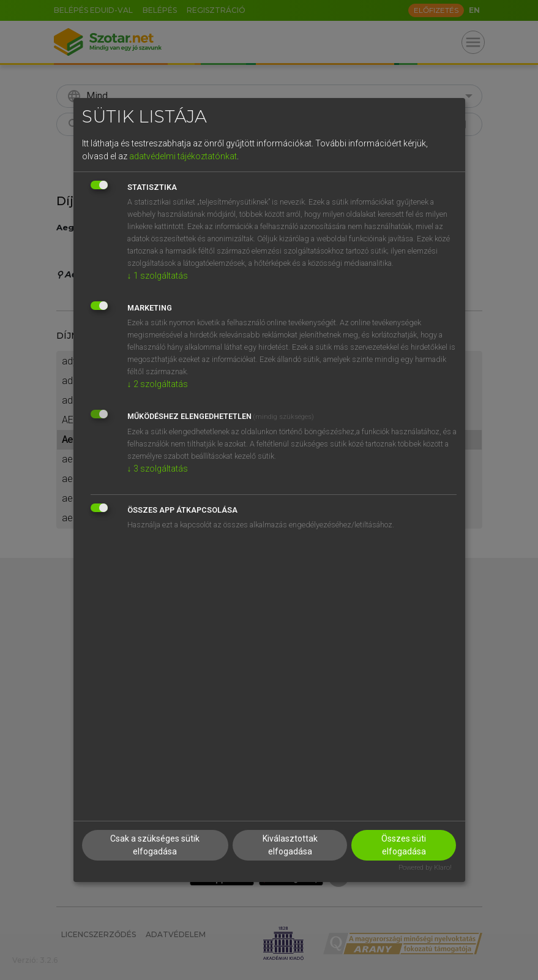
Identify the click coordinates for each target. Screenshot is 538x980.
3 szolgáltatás (158, 469)
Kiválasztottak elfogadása (290, 845)
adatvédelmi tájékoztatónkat (183, 156)
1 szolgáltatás (158, 276)
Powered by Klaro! (425, 868)
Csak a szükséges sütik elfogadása (155, 845)
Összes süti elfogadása (404, 845)
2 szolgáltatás (158, 384)
